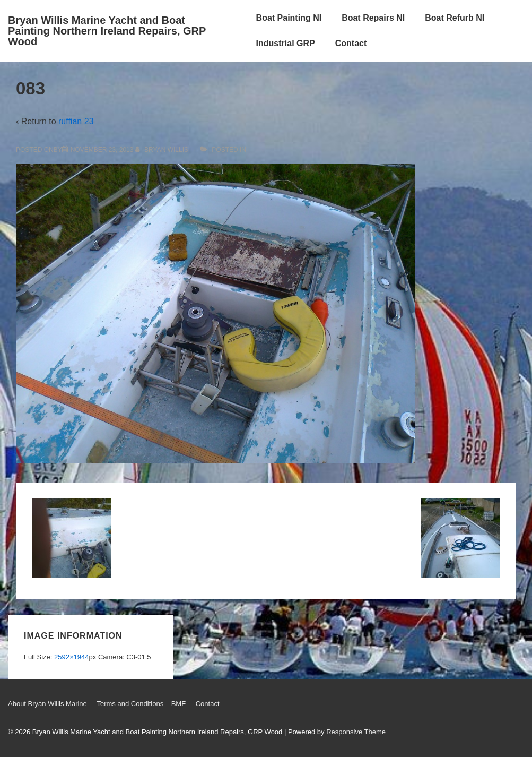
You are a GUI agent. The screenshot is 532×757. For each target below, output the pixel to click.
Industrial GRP (286, 43)
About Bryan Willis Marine (47, 704)
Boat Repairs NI (373, 18)
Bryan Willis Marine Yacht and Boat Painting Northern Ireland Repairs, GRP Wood (107, 31)
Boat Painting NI (289, 18)
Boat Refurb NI (455, 18)
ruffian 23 (76, 121)
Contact (351, 43)
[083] (102, 150)
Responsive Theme (356, 732)
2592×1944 (71, 657)
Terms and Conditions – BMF (141, 704)
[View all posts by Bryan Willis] (163, 150)
